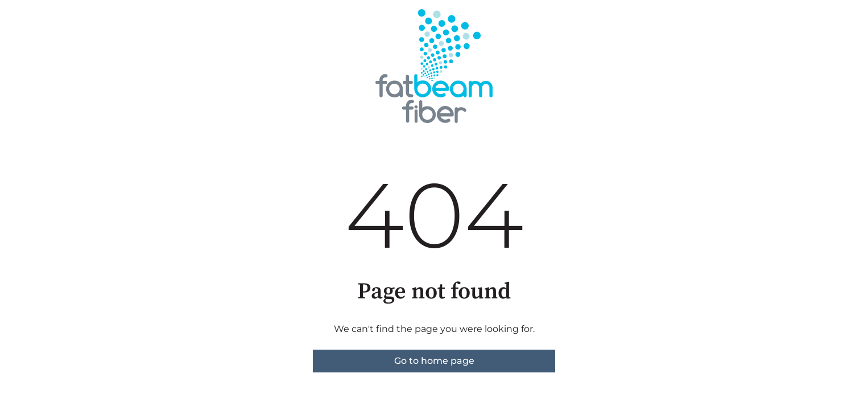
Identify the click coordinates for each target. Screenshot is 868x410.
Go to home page (434, 361)
